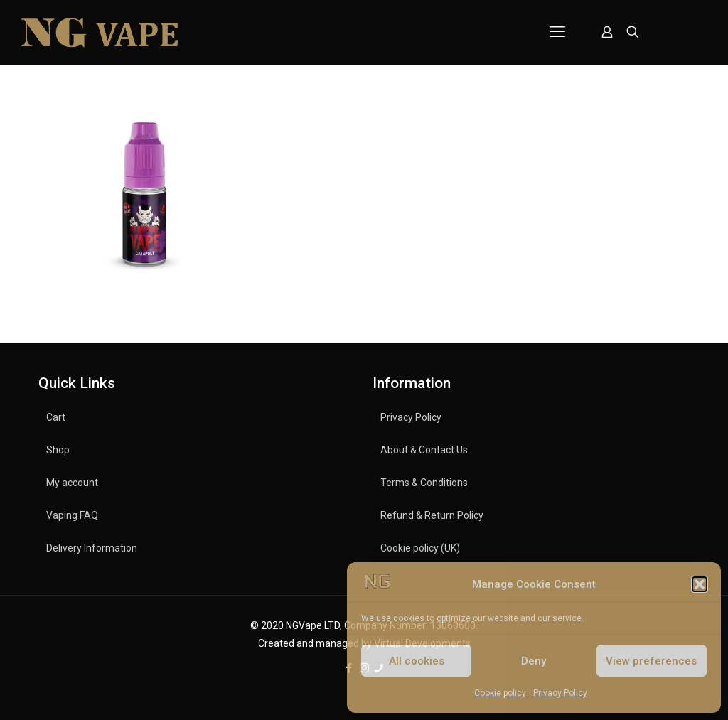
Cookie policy (500, 693)
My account (72, 483)
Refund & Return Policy (432, 515)
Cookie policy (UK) (420, 548)
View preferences (651, 661)
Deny (534, 661)
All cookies (417, 661)
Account (681, 32)
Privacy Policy (560, 693)
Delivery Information (92, 548)
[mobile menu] (557, 32)
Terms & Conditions (424, 483)
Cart (56, 417)
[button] (700, 584)
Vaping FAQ (72, 515)
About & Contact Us (424, 450)
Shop (58, 450)
